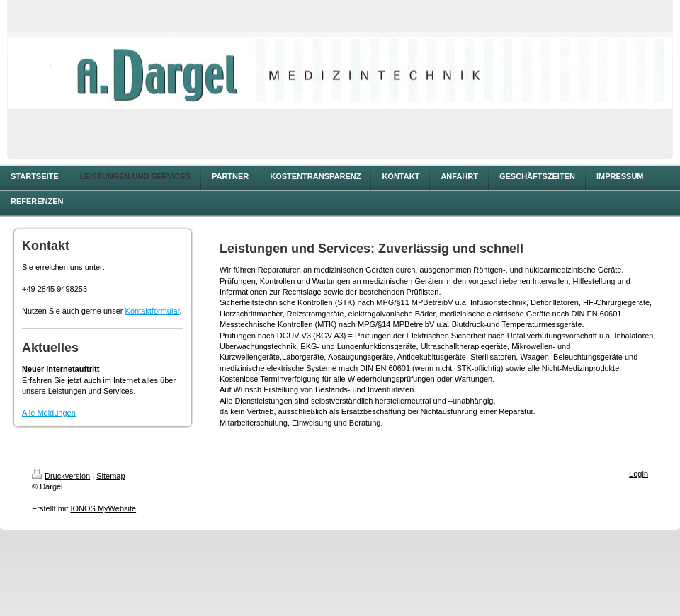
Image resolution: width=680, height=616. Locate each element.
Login (639, 474)
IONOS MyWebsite (103, 508)
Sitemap (110, 476)
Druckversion (61, 476)
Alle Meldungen (49, 413)
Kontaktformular (153, 311)
